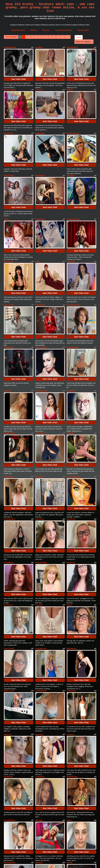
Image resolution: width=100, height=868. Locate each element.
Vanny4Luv (71, 157)
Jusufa (6, 195)
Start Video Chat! (19, 73)
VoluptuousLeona (73, 195)
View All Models (11, 37)
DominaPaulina (9, 453)
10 (56, 37)
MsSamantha (72, 564)
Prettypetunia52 (73, 305)
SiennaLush (71, 453)
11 (60, 37)
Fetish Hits (47, 862)
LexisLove (71, 638)
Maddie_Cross (9, 600)
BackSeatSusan (10, 748)
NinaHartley (71, 343)
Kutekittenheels (41, 600)
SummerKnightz (41, 490)
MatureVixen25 (72, 47)
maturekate (71, 231)
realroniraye (40, 453)
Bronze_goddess (10, 84)
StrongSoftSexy (10, 712)
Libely (38, 231)
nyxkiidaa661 (40, 121)
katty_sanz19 (9, 269)
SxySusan (8, 343)
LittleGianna (71, 600)
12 (65, 37)
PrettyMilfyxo (9, 490)
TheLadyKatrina (41, 305)
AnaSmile (39, 84)
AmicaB (7, 785)
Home (79, 37)
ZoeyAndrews (9, 416)
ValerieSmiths (9, 157)
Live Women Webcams (63, 30)
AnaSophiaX (40, 674)
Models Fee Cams (18, 30)
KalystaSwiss (40, 157)
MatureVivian (9, 231)
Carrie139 (39, 526)
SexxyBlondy (9, 121)
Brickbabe (39, 748)
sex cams (72, 844)
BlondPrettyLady (73, 121)
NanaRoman (8, 674)
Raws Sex (46, 30)
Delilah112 (39, 416)
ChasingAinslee (41, 564)
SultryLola (8, 638)
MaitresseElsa (9, 305)
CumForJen (71, 490)
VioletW (70, 748)
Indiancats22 (40, 195)
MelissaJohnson (41, 343)
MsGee (69, 526)
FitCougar (39, 712)
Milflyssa (70, 84)
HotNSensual (40, 269)
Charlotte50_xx (41, 379)
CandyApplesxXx (10, 47)
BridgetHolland (9, 379)
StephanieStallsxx (73, 416)
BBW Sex (34, 30)
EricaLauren (8, 526)
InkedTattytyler (72, 674)
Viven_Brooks (9, 564)
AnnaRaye (39, 47)
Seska (69, 712)
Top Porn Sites (83, 30)
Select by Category (84, 42)
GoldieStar (71, 379)
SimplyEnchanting (73, 269)
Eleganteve (39, 638)
